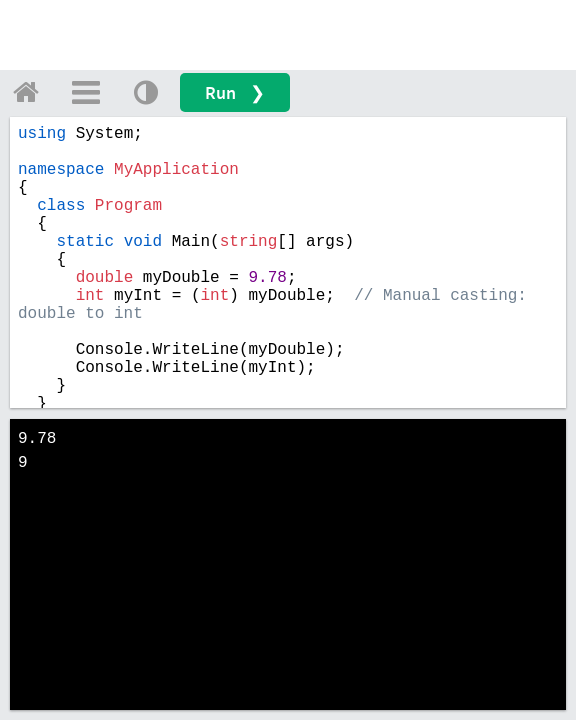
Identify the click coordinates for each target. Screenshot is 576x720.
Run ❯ (235, 92)
